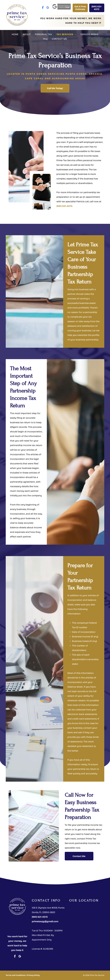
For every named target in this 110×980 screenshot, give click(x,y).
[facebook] (43, 8)
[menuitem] (15, 34)
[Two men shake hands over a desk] (42, 192)
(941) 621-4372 (64, 206)
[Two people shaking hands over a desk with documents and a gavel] (26, 167)
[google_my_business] (48, 8)
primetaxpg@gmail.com (45, 921)
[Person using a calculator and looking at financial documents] (34, 826)
